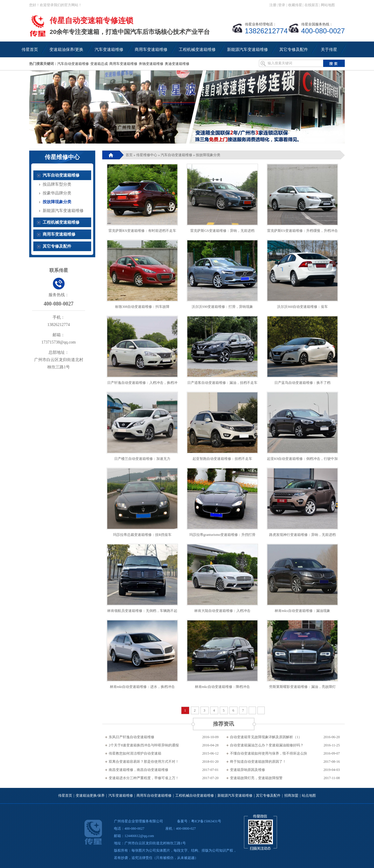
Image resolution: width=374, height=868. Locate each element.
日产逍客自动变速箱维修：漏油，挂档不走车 (222, 383)
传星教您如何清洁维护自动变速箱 (135, 753)
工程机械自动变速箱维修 (195, 795)
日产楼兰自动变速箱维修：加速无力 (142, 459)
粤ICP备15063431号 (206, 821)
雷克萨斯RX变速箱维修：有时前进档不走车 (142, 231)
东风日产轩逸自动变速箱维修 (131, 737)
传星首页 (65, 795)
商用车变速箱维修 (123, 64)
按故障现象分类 (208, 155)
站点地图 (309, 795)
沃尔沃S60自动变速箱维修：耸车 (303, 307)
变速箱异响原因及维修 (247, 770)
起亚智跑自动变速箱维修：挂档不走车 (222, 459)
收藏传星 (295, 5)
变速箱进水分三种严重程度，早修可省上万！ (144, 778)
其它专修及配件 (57, 246)
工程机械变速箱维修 (61, 222)
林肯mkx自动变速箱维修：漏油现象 (302, 611)
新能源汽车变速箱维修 (63, 211)
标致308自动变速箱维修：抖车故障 (142, 307)
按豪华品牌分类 (57, 193)
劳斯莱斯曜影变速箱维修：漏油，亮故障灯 (302, 687)
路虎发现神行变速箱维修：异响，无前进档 (302, 535)
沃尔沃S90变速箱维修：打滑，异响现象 (223, 307)
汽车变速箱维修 (121, 795)
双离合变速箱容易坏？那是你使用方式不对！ (144, 762)
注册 (273, 5)
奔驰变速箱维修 (151, 64)
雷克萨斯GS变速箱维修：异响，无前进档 (222, 231)
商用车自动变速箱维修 (154, 795)
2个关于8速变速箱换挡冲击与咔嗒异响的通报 (144, 745)
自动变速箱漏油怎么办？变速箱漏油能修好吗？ (267, 745)
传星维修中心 (147, 155)
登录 (282, 5)
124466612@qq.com (139, 836)
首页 (129, 155)
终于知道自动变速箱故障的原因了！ (258, 762)
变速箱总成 (99, 64)
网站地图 (328, 5)
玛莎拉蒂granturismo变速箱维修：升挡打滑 (222, 535)
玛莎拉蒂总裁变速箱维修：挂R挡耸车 (142, 535)
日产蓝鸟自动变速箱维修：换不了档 (302, 383)
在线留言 (311, 5)
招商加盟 (291, 795)
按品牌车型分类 (57, 184)
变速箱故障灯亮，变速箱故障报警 (256, 778)
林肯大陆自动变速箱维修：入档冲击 (222, 611)
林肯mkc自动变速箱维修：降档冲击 (223, 687)
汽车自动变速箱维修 (73, 64)
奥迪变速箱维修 (177, 64)
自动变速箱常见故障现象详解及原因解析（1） (266, 737)
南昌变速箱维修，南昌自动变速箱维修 (138, 770)
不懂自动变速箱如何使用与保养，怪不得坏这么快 (269, 753)
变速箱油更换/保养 (90, 795)
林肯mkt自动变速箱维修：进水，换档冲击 (142, 687)
